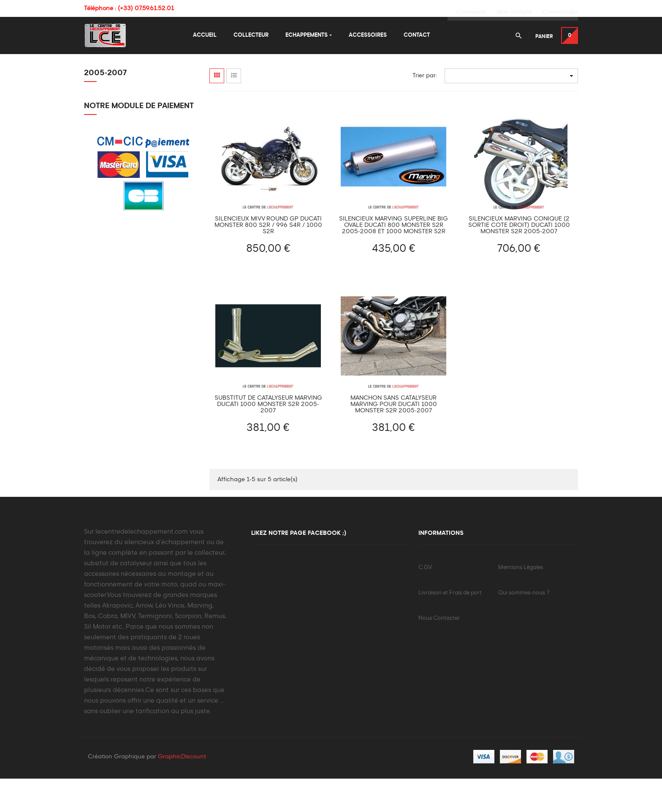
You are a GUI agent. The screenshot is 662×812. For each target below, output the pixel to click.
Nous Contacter (439, 651)
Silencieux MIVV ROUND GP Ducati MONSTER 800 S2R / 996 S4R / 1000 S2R (268, 258)
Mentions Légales (521, 600)
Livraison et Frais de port (450, 625)
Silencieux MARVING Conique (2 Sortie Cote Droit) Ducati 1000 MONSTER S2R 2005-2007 (519, 258)
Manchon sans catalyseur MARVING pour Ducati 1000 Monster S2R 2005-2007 (394, 437)
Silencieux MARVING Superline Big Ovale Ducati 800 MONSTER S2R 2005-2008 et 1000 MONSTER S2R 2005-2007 (393, 258)
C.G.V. (426, 600)
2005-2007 (105, 106)
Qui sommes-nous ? (524, 625)
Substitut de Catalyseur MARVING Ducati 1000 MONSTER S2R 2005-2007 (268, 437)
